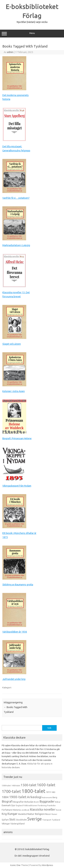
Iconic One (15, 865)
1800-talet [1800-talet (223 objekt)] (33, 791)
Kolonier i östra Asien (14, 391)
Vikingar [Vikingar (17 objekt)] (6, 824)
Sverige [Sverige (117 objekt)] (35, 819)
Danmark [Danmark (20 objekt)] (6, 805)
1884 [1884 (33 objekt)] (5, 797)
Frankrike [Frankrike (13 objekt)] (51, 805)
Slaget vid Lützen (12, 344)
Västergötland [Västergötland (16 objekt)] (17, 824)
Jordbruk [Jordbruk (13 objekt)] (25, 810)
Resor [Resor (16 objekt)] (48, 814)
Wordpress (48, 865)
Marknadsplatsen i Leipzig (16, 245)
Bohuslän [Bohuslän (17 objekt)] (29, 802)
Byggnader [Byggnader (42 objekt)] (47, 801)
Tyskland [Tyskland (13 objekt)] (56, 820)
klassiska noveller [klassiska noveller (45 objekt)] (43, 809)
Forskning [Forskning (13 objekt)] (42, 805)
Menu (32, 34)
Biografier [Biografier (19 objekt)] (19, 802)
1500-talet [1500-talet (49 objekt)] (29, 785)
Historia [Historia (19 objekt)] (17, 810)
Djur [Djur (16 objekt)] (13, 805)
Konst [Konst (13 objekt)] (59, 810)
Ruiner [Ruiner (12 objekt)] (54, 814)
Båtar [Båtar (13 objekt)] (58, 802)
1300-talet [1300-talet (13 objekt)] (6, 786)
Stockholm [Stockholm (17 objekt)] (21, 820)
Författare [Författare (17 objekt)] (7, 810)
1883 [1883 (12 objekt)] (53, 792)
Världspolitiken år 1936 (15, 632)
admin (10, 52)
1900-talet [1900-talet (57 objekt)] (18, 797)
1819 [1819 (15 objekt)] (48, 792)
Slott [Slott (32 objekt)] (12, 819)
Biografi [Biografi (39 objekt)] (7, 801)
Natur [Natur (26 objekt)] (31, 814)
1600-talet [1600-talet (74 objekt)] (46, 785)
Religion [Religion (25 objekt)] (40, 814)
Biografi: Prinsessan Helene (17, 438)
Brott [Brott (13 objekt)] (36, 802)
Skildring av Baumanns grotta (18, 585)
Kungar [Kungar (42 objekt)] (12, 814)
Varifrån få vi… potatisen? (16, 198)
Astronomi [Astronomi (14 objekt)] (47, 797)
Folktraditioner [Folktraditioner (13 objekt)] (30, 805)
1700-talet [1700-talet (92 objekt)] (11, 791)
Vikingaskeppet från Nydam (17, 486)
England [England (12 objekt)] (19, 805)
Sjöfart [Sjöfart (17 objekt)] (5, 820)
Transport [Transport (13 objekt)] (47, 820)
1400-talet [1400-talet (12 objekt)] (16, 786)
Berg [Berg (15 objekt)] (55, 797)
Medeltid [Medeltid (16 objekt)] (22, 814)
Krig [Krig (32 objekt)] (4, 814)
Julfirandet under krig (14, 679)
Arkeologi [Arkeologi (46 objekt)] (34, 797)
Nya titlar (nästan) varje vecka (32, 22)
